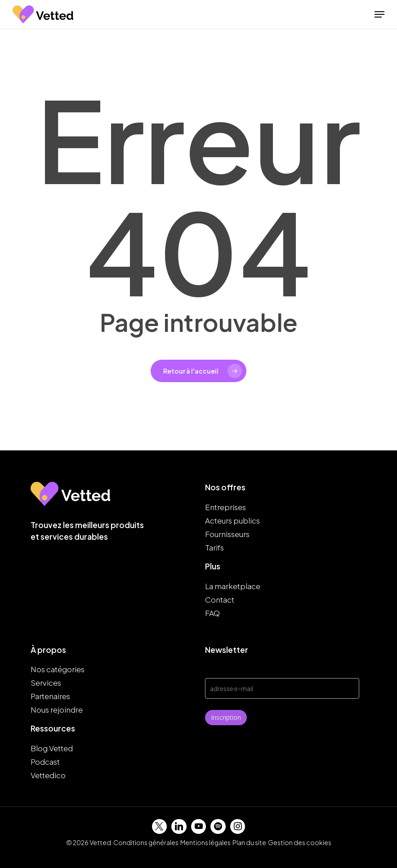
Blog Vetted (52, 748)
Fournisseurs (227, 534)
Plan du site (249, 842)
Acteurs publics (232, 520)
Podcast (45, 762)
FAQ (212, 613)
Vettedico (48, 775)
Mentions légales (205, 842)
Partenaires (50, 696)
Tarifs (214, 547)
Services (46, 683)
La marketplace (233, 586)
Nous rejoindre (57, 709)
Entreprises (225, 507)
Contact (220, 599)
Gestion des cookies (300, 842)
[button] (379, 14)
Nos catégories (58, 669)
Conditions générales (146, 842)
